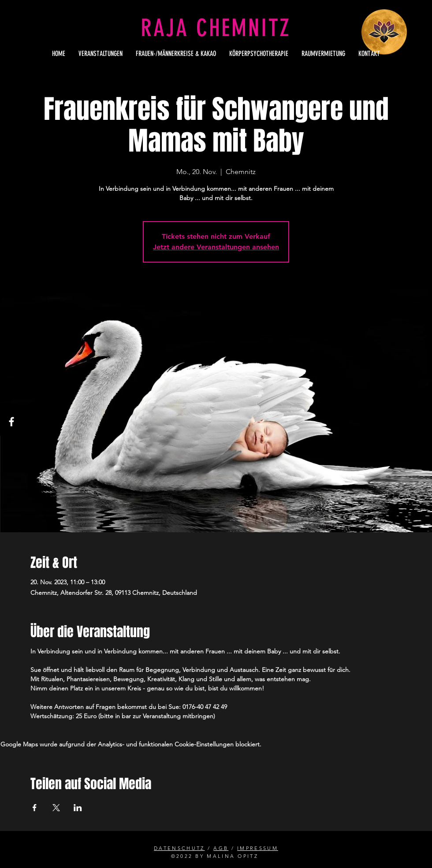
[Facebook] (11, 422)
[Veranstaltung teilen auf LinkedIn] (78, 808)
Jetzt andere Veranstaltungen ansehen (216, 247)
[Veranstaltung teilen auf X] (56, 808)
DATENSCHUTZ (179, 848)
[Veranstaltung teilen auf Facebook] (35, 808)
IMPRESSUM (258, 848)
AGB (221, 848)
